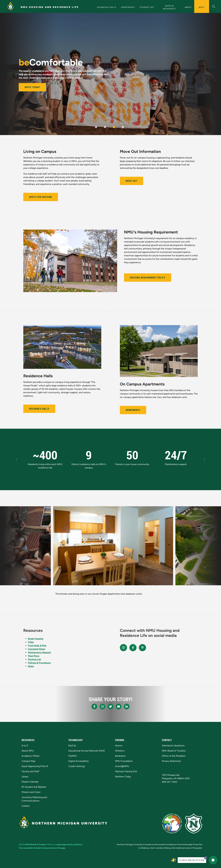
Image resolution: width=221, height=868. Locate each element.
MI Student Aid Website (34, 787)
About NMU (28, 751)
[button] (214, 6)
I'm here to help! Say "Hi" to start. (192, 860)
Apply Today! (32, 87)
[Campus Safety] (194, 823)
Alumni (119, 746)
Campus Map (28, 761)
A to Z (25, 746)
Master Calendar (30, 782)
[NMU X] (110, 707)
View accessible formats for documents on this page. (42, 848)
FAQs (31, 642)
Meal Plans (34, 656)
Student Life (147, 7)
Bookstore (120, 756)
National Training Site (126, 771)
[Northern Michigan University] (11, 6)
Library (25, 777)
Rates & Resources (169, 7)
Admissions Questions (173, 746)
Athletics (120, 751)
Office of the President (174, 756)
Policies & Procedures (39, 663)
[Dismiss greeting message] (206, 858)
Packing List (34, 659)
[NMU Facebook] (94, 707)
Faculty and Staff (30, 771)
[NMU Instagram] (102, 707)
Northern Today (123, 777)
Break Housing (36, 639)
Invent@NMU (122, 766)
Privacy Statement (171, 761)
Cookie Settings (77, 766)
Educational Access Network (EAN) (87, 751)
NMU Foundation (124, 761)
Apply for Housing (41, 197)
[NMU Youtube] (119, 707)
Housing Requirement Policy (148, 278)
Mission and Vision (31, 792)
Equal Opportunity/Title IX (35, 766)
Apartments (128, 7)
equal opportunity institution (69, 844)
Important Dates (37, 649)
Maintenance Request (39, 652)
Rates (31, 666)
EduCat (72, 746)
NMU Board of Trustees (174, 751)
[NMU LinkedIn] (127, 707)
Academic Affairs (31, 756)
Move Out (132, 181)
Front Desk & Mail (37, 646)
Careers (26, 806)
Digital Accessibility (78, 761)
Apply (202, 7)
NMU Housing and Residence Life (50, 7)
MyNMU (73, 756)
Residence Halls (107, 7)
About (188, 7)
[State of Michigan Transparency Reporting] (172, 823)
